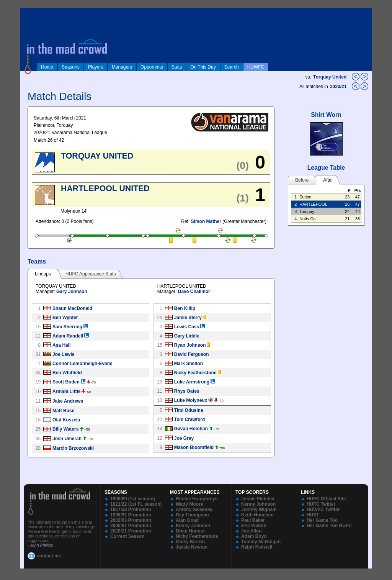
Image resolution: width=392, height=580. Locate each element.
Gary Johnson (72, 292)
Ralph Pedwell (257, 547)
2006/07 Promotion (131, 526)
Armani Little (66, 392)
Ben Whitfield (67, 373)
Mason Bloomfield (194, 447)
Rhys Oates (187, 391)
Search (232, 67)
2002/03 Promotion (131, 520)
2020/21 (339, 87)
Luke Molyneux (191, 400)
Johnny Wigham (259, 510)
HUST (313, 515)
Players (96, 67)
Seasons (71, 67)
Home (47, 67)
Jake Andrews (68, 401)
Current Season (127, 536)
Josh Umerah (67, 439)
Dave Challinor (194, 292)
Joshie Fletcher (258, 499)
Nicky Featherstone (195, 373)
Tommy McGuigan (261, 542)
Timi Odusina (189, 410)
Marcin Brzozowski (73, 448)
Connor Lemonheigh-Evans (82, 364)
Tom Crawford (189, 419)
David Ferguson (192, 354)
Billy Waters (65, 429)
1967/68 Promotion (131, 510)
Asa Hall (61, 345)
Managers (122, 67)
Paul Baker (253, 520)
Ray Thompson (192, 515)
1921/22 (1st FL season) (136, 504)
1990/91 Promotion (131, 515)
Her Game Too (322, 520)
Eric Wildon (254, 526)
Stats (177, 67)
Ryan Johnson (190, 345)
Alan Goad (187, 520)
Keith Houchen (257, 515)
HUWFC (256, 67)
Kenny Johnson (193, 526)
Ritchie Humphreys (197, 499)
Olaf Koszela (66, 420)
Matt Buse (63, 411)
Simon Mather (206, 221)
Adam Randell (68, 336)
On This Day (203, 67)
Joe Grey (184, 438)
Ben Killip (185, 308)
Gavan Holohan (191, 429)
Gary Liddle (187, 336)
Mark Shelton (189, 364)
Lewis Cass (187, 327)
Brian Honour (190, 531)
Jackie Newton (192, 547)
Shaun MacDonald (72, 308)
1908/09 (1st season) (133, 499)
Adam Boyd (254, 536)
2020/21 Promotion (131, 531)
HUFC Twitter (321, 504)
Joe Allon (252, 531)
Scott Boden (66, 382)
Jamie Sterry (188, 318)
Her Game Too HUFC (329, 526)
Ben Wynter (65, 318)
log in (28, 12)
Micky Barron (190, 542)
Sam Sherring (67, 327)
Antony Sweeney (194, 510)
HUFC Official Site (326, 499)
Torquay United (330, 77)
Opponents (152, 67)
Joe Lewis (63, 354)
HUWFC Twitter (323, 510)
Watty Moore (189, 504)
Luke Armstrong (192, 382)
